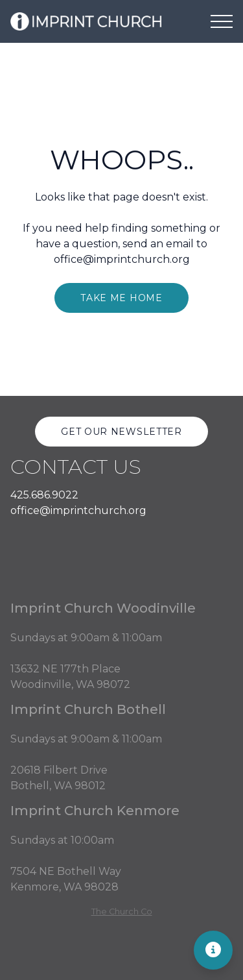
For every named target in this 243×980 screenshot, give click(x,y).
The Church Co (122, 912)
